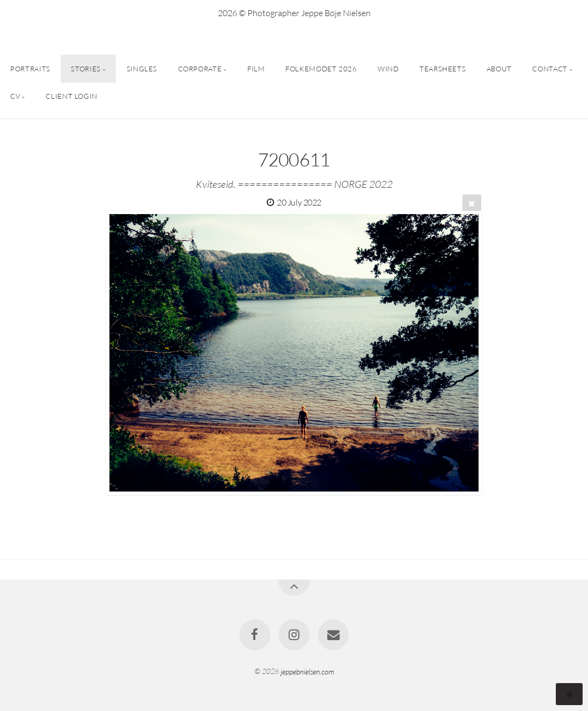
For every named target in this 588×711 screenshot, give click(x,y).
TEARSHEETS (443, 69)
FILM (256, 69)
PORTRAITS (30, 69)
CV (15, 96)
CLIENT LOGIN (72, 96)
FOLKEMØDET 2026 (321, 69)
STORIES (86, 69)
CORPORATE (200, 69)
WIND (388, 69)
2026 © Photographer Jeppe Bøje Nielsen (294, 13)
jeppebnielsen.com (307, 671)
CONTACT (550, 69)
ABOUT (499, 69)
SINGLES (142, 69)
